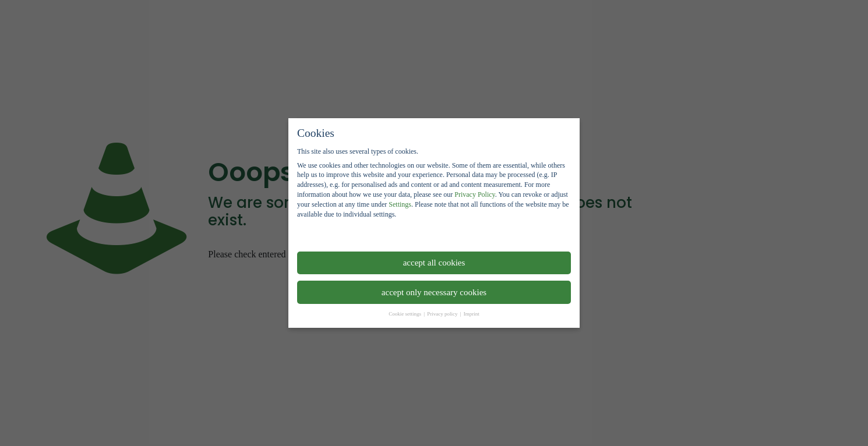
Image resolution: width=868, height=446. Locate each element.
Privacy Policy (475, 194)
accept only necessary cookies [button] (434, 292)
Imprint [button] (472, 314)
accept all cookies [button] (434, 263)
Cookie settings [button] (405, 314)
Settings (400, 204)
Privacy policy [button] (443, 314)
